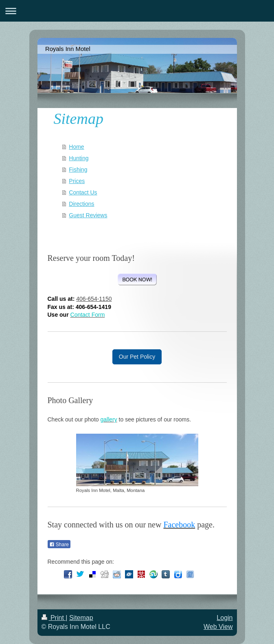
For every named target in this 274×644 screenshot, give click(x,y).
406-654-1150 (94, 299)
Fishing (78, 170)
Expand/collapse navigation (137, 11)
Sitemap (81, 618)
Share (59, 545)
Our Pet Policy (137, 357)
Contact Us (83, 192)
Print (54, 618)
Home (76, 147)
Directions (81, 204)
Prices (77, 181)
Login (225, 618)
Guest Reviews (88, 215)
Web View (218, 627)
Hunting (79, 158)
